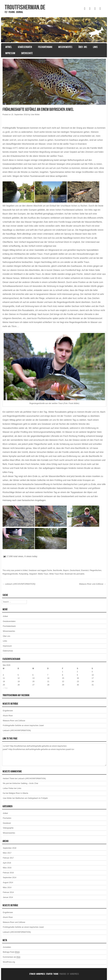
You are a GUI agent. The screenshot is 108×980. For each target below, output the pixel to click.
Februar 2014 (8, 892)
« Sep (5, 688)
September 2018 (10, 848)
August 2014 (8, 883)
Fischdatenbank (45, 47)
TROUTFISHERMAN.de (25, 7)
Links (95, 47)
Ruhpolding (24, 574)
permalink (80, 574)
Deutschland (75, 570)
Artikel (9, 47)
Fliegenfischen (95, 570)
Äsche (49, 570)
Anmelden (7, 947)
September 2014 (10, 878)
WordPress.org (9, 962)
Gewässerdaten (25, 47)
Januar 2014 (8, 897)
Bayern (66, 570)
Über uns (83, 47)
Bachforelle (57, 570)
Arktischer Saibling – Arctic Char (25, 783)
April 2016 (7, 863)
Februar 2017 (8, 858)
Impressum (10, 53)
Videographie (8, 828)
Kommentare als (12, 957)
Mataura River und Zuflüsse (93, 584)
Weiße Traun (43, 574)
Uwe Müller (35, 115)
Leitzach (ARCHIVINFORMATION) (19, 584)
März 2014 (7, 888)
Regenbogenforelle (10, 574)
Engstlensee (8, 711)
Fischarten (7, 818)
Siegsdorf (33, 574)
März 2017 (7, 853)
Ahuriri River (8, 716)
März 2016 (7, 868)
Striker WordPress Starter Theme (44, 974)
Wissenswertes (65, 47)
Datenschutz (27, 53)
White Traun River (57, 574)
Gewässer (33, 570)
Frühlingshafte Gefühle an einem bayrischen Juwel (23, 725)
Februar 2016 (8, 873)
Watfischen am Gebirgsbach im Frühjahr (32, 798)
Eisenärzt (85, 570)
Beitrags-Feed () (11, 952)
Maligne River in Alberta (19, 793)
